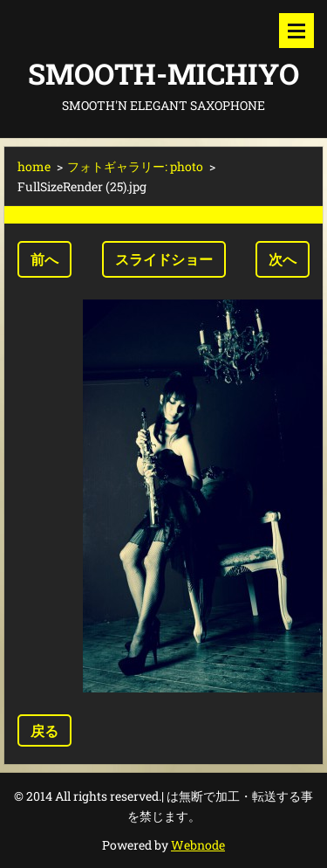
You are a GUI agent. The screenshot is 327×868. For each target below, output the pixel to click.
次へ (283, 259)
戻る (44, 730)
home (34, 166)
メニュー (296, 31)
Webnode (198, 845)
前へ (44, 259)
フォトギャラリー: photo (135, 166)
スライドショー (164, 259)
